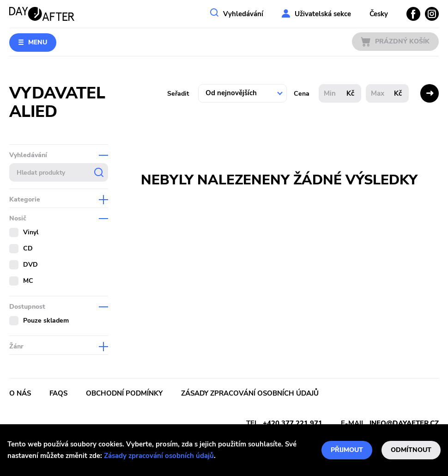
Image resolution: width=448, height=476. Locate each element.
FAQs (58, 393)
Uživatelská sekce (323, 14)
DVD (30, 265)
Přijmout (347, 450)
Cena (302, 94)
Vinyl (31, 232)
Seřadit (178, 94)
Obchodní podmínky (124, 393)
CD (28, 248)
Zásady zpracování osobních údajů (159, 456)
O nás (20, 393)
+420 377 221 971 (293, 423)
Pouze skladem (46, 320)
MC (28, 281)
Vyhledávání (243, 14)
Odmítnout (411, 450)
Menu (38, 42)
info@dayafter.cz (404, 423)
